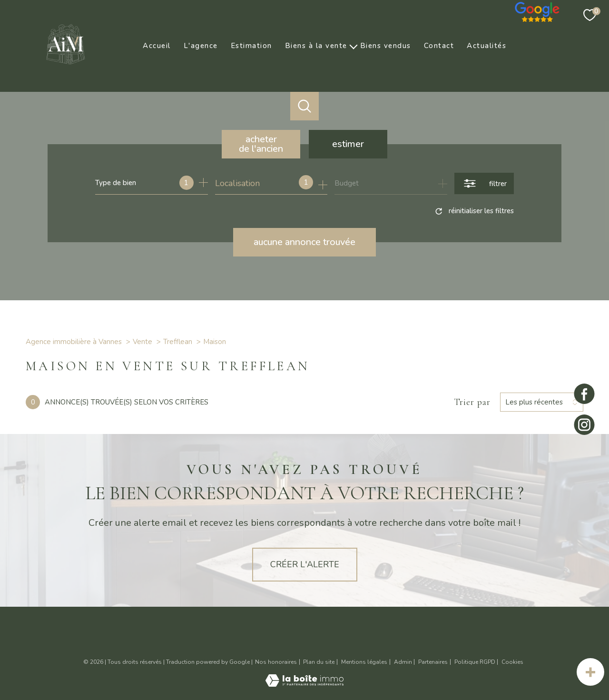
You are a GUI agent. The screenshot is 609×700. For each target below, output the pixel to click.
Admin (403, 662)
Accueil (157, 46)
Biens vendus (386, 46)
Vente (142, 342)
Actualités (486, 46)
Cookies (512, 662)
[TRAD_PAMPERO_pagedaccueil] (66, 67)
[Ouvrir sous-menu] (354, 46)
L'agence (201, 46)
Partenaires (433, 662)
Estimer (348, 144)
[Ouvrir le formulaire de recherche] (484, 183)
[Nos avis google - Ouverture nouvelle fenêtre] (538, 10)
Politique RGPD (475, 662)
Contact (439, 46)
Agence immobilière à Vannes (74, 342)
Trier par (472, 402)
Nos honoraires (276, 662)
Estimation (251, 46)
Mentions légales (364, 662)
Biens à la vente (316, 46)
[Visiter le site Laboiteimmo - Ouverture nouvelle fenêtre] (304, 684)
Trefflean (178, 342)
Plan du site (319, 662)
